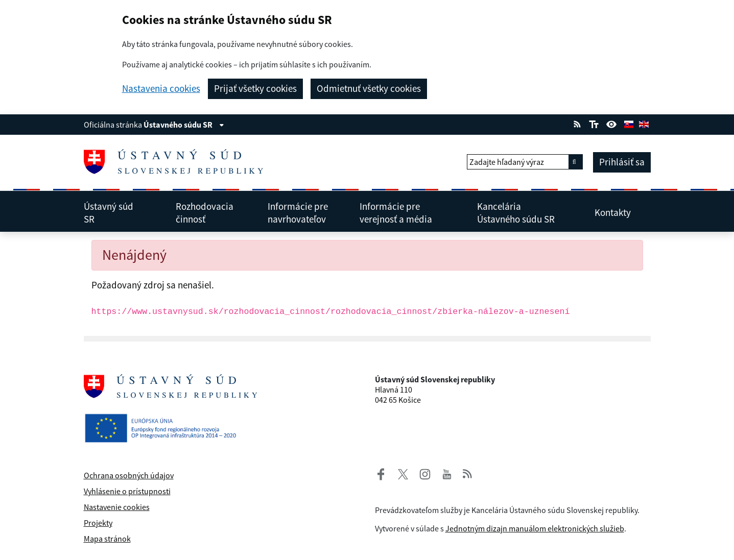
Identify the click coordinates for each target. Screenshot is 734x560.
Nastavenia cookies (161, 89)
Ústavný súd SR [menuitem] (121, 213)
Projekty (98, 523)
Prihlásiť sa (622, 162)
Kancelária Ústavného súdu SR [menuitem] (527, 213)
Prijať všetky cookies (255, 88)
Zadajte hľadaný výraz (507, 162)
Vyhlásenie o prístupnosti (127, 491)
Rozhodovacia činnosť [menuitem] (213, 213)
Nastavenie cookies (117, 507)
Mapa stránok (107, 539)
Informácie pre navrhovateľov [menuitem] (305, 213)
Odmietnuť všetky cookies (369, 88)
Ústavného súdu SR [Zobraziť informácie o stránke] (184, 125)
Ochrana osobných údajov (129, 475)
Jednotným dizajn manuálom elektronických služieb (535, 528)
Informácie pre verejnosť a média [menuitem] (409, 213)
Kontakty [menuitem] (619, 212)
